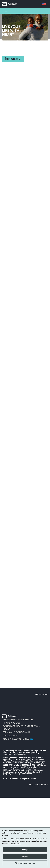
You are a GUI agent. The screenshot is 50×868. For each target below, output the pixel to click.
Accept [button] (25, 850)
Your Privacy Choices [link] (18, 739)
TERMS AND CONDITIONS (16, 732)
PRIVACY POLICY (11, 723)
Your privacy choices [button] (25, 863)
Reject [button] (25, 857)
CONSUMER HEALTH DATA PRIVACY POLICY (21, 728)
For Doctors (11, 736)
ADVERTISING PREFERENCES (18, 720)
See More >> (16, 844)
